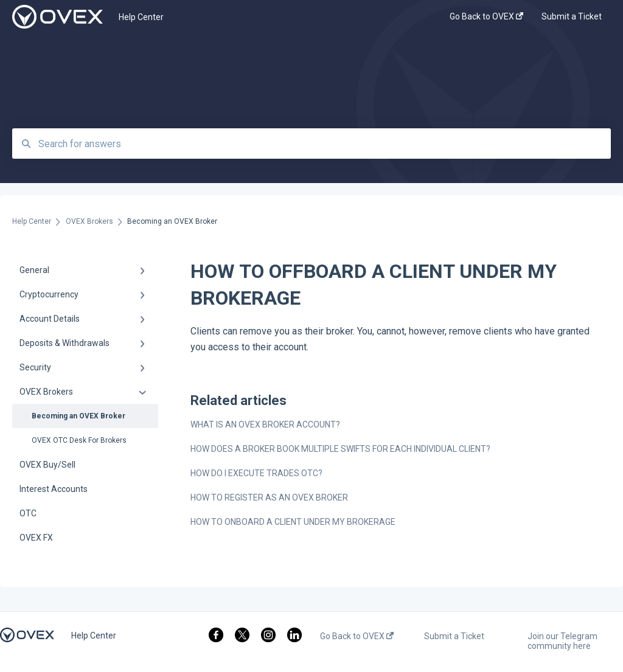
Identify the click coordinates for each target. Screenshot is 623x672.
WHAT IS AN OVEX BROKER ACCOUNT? (265, 424)
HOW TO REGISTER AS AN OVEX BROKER (269, 497)
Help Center (141, 17)
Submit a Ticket (454, 636)
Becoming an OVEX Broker (78, 416)
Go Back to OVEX (357, 636)
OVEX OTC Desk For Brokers (79, 440)
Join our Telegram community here (562, 641)
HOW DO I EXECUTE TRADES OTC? (256, 473)
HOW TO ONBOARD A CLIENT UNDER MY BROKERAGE (293, 522)
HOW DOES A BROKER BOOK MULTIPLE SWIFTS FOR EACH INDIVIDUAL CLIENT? (340, 449)
